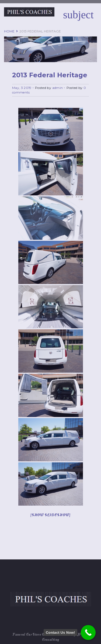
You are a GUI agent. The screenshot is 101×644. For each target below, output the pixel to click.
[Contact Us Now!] (88, 633)
